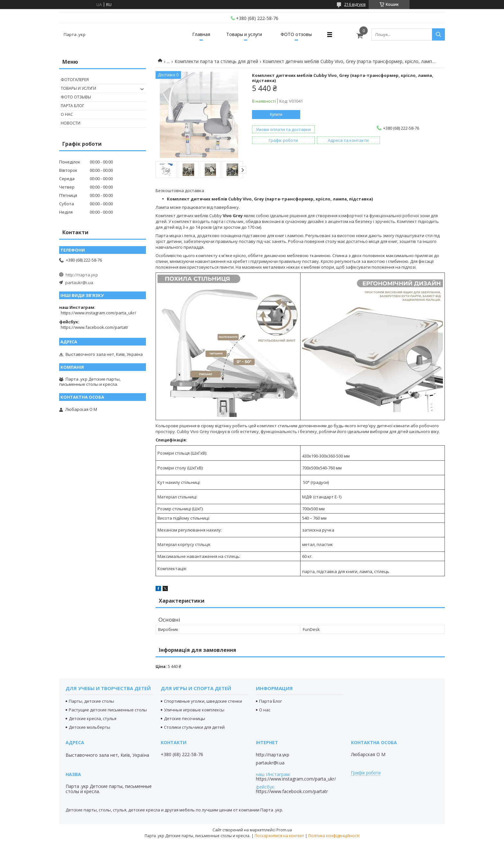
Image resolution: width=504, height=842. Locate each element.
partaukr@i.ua (79, 282)
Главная (201, 34)
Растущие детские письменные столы (108, 710)
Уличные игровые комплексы (194, 710)
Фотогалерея (75, 80)
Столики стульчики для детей (194, 727)
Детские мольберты (90, 727)
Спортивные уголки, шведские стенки (203, 701)
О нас (67, 114)
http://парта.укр (82, 275)
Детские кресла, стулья (93, 718)
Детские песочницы (184, 718)
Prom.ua (284, 830)
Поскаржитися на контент (279, 836)
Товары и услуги (244, 34)
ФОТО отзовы (296, 34)
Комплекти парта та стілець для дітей (216, 61)
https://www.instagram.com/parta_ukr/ (99, 313)
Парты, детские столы (91, 701)
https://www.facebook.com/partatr (94, 327)
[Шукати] (438, 34)
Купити (276, 115)
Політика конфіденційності (334, 836)
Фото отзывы (76, 97)
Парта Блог (72, 106)
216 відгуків (355, 4)
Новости (71, 123)
